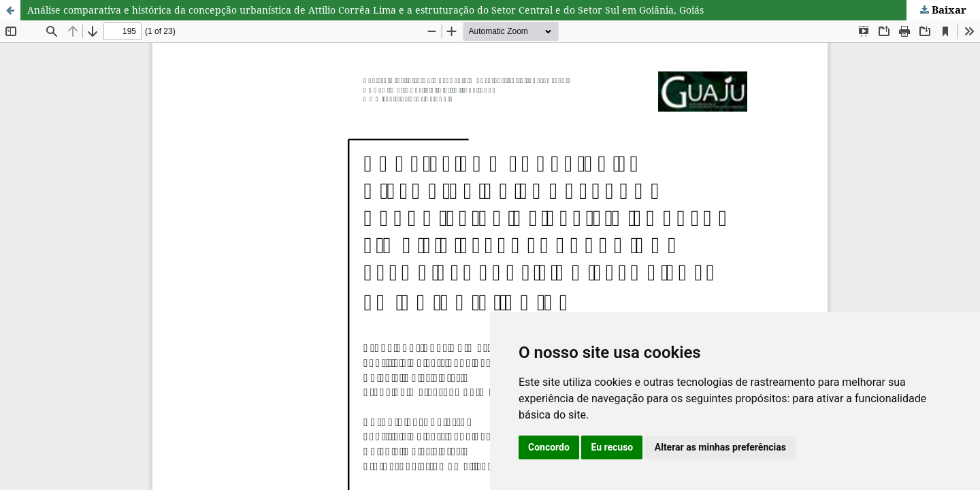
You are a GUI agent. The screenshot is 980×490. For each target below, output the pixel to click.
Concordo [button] (549, 447)
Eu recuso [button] (612, 447)
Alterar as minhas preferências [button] (720, 447)
